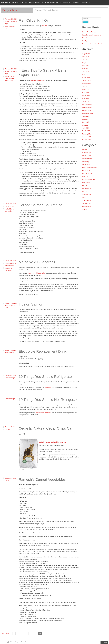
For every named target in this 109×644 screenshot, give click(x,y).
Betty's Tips (9, 10)
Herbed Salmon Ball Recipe (41, 205)
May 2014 (85, 125)
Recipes (66, 3)
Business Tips (87, 153)
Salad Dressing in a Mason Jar (92, 35)
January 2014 (87, 137)
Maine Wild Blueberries (37, 262)
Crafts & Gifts (86, 156)
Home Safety (86, 171)
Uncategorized (87, 206)
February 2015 (87, 98)
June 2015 (86, 86)
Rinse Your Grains (88, 38)
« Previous (5, 633)
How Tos (85, 176)
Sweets (85, 197)
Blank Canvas (25, 642)
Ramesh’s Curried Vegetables (42, 479)
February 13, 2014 (11, 19)
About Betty (4, 3)
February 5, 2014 (10, 204)
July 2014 (85, 119)
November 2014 (87, 107)
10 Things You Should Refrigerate (45, 377)
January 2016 (87, 80)
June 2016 (86, 72)
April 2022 (85, 57)
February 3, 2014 (10, 375)
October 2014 (87, 110)
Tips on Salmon (31, 304)
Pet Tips (59, 3)
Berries (7, 263)
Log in (3, 642)
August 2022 (86, 54)
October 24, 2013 (11, 478)
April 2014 (85, 128)
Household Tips (50, 3)
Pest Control (86, 182)
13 (27, 633)
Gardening (15, 3)
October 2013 (87, 140)
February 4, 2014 (10, 261)
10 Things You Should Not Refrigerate (48, 400)
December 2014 (87, 104)
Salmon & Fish (10, 206)
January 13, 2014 (11, 427)
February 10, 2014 (11, 69)
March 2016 (86, 78)
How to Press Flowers (89, 32)
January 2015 (87, 101)
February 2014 (87, 134)
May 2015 (85, 89)
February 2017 (87, 69)
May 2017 (85, 63)
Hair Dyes (85, 41)
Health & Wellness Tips (36, 3)
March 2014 (86, 131)
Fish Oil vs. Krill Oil (34, 20)
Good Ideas (24, 3)
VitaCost (44, 26)
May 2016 (85, 75)
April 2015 (85, 92)
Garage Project (87, 159)
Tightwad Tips (76, 3)
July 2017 (85, 60)
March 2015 (86, 95)
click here (48, 388)
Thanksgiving (86, 200)
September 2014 (87, 113)
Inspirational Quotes (89, 179)
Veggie (7, 481)
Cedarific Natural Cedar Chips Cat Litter (53, 442)
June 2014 (86, 122)
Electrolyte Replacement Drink (43, 351)
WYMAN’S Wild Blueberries (37, 273)
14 (33, 633)
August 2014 (86, 116)
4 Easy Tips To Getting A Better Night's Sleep (10, 78)
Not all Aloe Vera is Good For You (93, 44)
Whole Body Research (38, 80)
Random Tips (86, 3)
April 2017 (85, 66)
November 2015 (87, 83)
